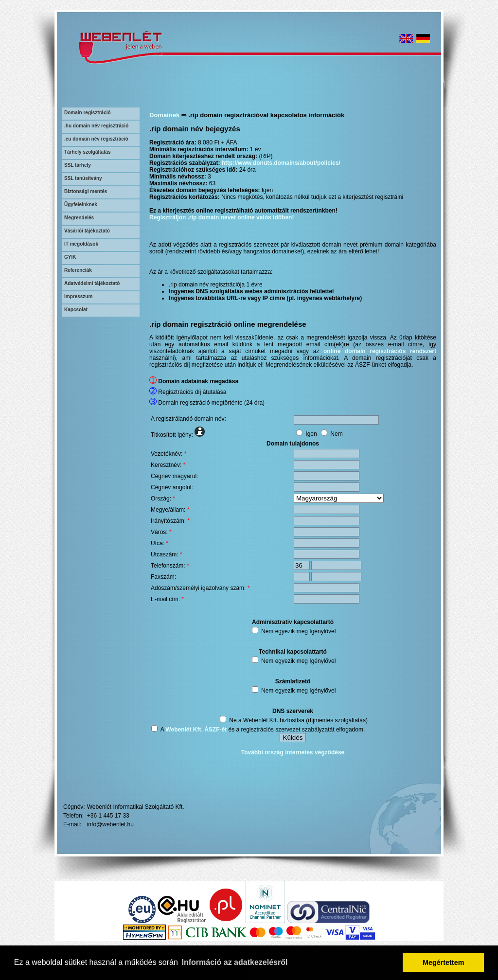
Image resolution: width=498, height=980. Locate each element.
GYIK (70, 257)
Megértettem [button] (444, 962)
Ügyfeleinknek (81, 205)
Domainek (164, 115)
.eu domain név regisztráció (96, 139)
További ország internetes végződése (293, 752)
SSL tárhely (78, 165)
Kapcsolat (76, 310)
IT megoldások (81, 244)
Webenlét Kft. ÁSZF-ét (196, 730)
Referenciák (78, 270)
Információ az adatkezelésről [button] (235, 962)
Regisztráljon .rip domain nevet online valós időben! (222, 217)
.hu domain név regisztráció (96, 126)
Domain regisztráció (88, 113)
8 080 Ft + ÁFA (217, 143)
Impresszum (78, 296)
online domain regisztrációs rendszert (380, 351)
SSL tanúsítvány (83, 178)
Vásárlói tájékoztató (87, 231)
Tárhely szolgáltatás (88, 152)
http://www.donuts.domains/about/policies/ (281, 163)
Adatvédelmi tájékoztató (92, 283)
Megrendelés (79, 218)
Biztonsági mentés (86, 191)
